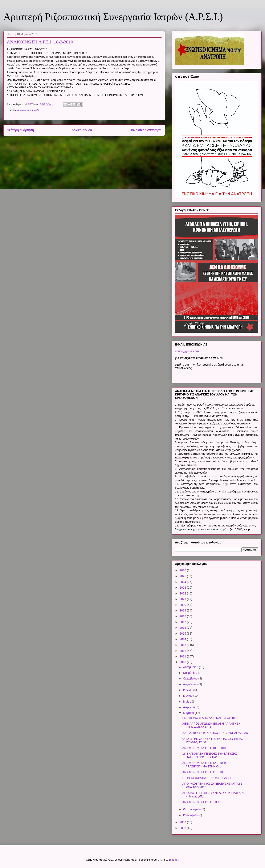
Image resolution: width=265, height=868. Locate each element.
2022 (183, 593)
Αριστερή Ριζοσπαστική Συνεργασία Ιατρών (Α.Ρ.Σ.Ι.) (113, 17)
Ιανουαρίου (191, 815)
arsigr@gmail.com (187, 351)
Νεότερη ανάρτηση (20, 130)
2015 (183, 634)
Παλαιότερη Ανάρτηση (146, 130)
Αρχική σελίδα (82, 130)
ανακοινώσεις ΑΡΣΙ (29, 110)
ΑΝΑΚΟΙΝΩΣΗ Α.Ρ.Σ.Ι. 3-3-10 (202, 802)
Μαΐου (187, 702)
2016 (183, 628)
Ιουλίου (188, 690)
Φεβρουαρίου (192, 809)
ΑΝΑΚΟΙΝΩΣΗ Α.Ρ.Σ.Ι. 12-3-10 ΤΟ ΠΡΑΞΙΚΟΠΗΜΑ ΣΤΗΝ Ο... (205, 765)
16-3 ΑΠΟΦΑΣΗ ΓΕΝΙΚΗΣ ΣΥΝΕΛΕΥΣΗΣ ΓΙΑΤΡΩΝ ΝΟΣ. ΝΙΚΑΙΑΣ (210, 755)
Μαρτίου (189, 713)
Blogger (174, 860)
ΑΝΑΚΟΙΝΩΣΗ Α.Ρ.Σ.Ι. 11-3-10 (203, 772)
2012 (183, 651)
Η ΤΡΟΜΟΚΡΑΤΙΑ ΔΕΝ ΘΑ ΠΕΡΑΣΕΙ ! (207, 778)
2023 (183, 588)
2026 (183, 570)
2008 (183, 828)
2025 (183, 576)
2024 (183, 582)
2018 (183, 616)
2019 (183, 610)
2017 (183, 622)
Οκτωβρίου (191, 678)
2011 (183, 656)
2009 (183, 822)
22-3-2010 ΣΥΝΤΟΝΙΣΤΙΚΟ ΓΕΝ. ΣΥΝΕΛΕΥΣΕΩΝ (215, 733)
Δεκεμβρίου (191, 667)
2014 (183, 639)
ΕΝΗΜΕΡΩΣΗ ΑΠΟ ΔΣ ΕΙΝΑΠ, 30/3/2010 (210, 718)
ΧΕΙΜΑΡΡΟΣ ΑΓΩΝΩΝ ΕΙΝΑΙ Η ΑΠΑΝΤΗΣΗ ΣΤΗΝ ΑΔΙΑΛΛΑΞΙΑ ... (211, 725)
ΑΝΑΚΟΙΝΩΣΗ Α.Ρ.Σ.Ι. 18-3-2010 (204, 748)
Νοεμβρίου (190, 673)
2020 (183, 605)
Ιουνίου (188, 696)
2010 (183, 662)
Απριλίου (189, 707)
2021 (183, 599)
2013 (183, 645)
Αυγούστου (191, 684)
